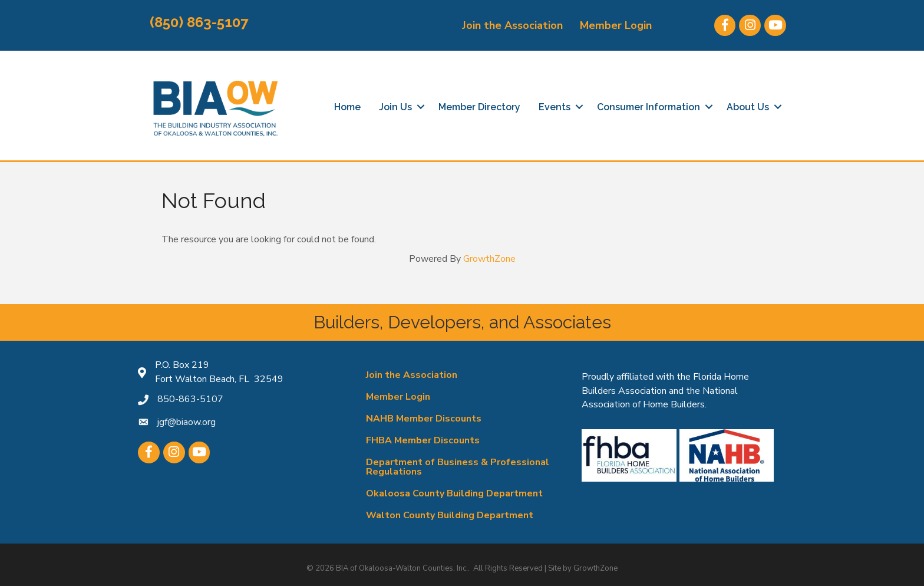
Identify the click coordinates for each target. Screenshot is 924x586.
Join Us (395, 107)
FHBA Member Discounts (423, 440)
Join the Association (512, 25)
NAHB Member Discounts (424, 419)
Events (555, 107)
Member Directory (479, 107)
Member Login (616, 25)
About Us (748, 107)
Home (347, 107)
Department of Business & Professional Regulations (458, 467)
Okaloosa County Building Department (454, 493)
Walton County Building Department (450, 515)
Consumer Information (649, 107)
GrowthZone (489, 259)
